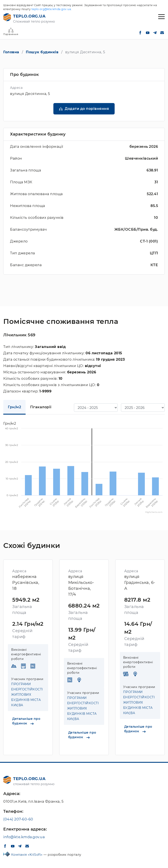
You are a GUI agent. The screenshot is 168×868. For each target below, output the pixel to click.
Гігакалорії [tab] (41, 407)
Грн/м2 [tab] (14, 407)
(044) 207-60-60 (18, 819)
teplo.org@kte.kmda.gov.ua (51, 9)
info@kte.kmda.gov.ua (24, 837)
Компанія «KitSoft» (27, 855)
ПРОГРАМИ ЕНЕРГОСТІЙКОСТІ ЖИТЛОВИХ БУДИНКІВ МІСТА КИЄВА (27, 695)
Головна (11, 52)
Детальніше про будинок (26, 721)
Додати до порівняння (87, 109)
